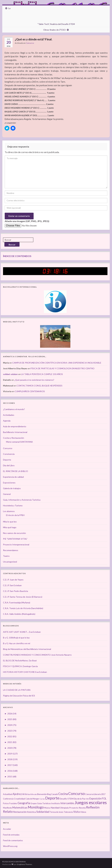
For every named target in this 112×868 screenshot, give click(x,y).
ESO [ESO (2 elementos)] (87, 799)
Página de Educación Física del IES (19, 696)
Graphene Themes (24, 864)
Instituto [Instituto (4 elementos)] (56, 803)
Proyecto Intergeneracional (16, 544)
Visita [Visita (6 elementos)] (77, 812)
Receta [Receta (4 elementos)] (82, 808)
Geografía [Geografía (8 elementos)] (24, 803)
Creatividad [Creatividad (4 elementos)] (19, 799)
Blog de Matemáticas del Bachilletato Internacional (27, 649)
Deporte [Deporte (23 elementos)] (52, 798)
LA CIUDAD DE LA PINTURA (17, 690)
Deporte (7, 460)
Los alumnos (9, 511)
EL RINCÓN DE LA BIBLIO (16, 471)
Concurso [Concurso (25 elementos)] (77, 793)
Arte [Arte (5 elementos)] (25, 794)
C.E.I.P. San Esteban (12, 585)
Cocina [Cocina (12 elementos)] (63, 794)
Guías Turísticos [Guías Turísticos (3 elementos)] (44, 803)
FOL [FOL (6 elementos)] (104, 799)
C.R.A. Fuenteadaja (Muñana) (17, 602)
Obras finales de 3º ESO (54, 30)
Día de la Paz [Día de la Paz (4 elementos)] (80, 799)
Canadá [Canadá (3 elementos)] (54, 794)
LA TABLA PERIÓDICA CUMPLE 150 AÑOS (42, 374)
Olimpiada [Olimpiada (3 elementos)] (64, 808)
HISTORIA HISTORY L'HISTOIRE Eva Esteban (25, 672)
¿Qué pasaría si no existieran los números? (34, 380)
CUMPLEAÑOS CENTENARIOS (30, 391)
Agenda (7, 421)
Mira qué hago (10, 527)
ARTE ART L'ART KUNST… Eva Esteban (22, 632)
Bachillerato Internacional (15, 432)
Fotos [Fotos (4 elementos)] (6, 803)
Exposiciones (9, 483)
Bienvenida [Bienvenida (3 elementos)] (42, 794)
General (7, 494)
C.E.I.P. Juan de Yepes (13, 580)
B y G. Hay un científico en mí (17, 643)
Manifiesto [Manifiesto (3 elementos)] (7, 808)
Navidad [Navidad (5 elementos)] (55, 808)
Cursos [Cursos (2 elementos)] (42, 799)
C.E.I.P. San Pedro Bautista (16, 591)
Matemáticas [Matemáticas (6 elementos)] (20, 808)
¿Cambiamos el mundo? (14, 409)
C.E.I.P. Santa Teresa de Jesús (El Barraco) (23, 597)
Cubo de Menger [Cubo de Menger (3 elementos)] (32, 799)
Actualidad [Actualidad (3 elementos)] (8, 794)
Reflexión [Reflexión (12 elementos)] (93, 807)
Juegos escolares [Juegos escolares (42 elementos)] (91, 802)
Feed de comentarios (13, 840)
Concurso (30, 43)
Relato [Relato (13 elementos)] (8, 812)
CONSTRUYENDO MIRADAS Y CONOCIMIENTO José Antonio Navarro (37, 655)
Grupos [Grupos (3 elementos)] (34, 803)
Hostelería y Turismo (13, 505)
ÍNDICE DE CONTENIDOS (17, 256)
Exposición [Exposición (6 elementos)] (95, 799)
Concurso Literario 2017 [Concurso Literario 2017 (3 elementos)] (95, 794)
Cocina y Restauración (14, 438)
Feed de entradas (11, 835)
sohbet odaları (10, 374)
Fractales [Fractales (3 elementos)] (13, 803)
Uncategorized (10, 562)
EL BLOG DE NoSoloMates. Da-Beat (20, 660)
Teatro (6, 556)
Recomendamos (11, 550)
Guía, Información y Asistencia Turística (22, 500)
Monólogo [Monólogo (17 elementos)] (36, 807)
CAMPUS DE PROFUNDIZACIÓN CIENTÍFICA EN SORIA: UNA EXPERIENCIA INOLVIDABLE (57, 363)
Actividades (9, 415)
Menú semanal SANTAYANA (19, 442)
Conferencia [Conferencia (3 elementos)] (8, 799)
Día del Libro (9, 465)
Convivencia (9, 454)
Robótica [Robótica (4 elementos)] (31, 812)
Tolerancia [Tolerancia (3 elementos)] (68, 812)
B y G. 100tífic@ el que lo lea (16, 638)
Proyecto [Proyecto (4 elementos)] (74, 808)
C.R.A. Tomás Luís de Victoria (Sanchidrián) (23, 608)
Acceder (7, 829)
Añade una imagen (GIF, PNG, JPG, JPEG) (27, 221)
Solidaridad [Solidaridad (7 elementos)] (43, 812)
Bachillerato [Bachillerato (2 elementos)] (32, 794)
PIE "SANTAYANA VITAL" (15, 539)
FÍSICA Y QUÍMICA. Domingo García (20, 666)
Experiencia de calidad (13, 477)
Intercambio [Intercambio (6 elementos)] (67, 803)
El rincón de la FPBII (15, 515)
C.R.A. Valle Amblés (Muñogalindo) (19, 614)
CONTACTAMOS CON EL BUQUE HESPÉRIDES (39, 386)
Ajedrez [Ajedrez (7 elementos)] (17, 794)
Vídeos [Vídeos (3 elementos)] (83, 812)
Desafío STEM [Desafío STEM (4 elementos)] (66, 799)
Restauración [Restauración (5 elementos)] (20, 812)
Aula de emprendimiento (15, 426)
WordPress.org (10, 846)
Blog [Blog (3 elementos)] (49, 794)
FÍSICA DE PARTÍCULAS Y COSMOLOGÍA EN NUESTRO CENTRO (63, 368)
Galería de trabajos (12, 488)
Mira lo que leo (10, 522)
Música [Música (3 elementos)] (47, 808)
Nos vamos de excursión (14, 533)
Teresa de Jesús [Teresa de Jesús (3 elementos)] (57, 812)
